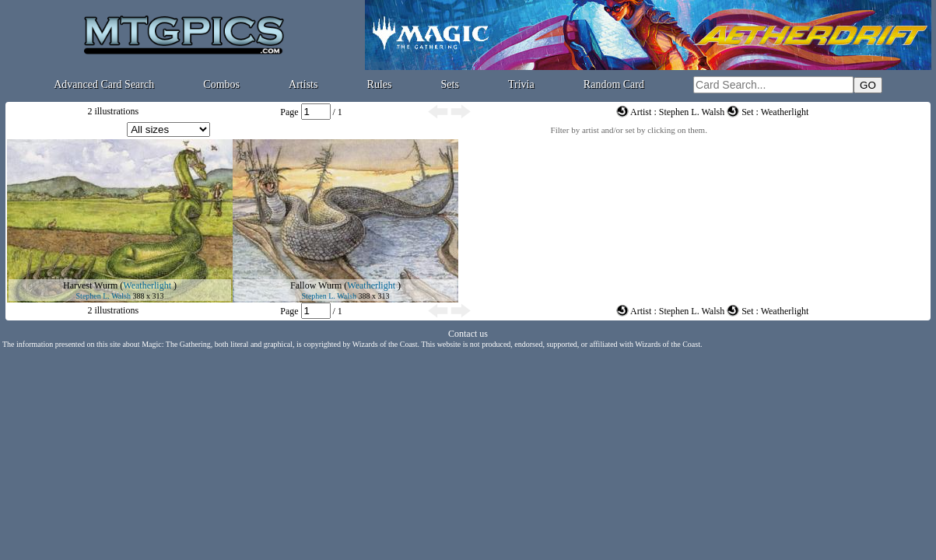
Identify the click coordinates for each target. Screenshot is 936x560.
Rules (380, 84)
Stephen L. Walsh (103, 296)
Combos (221, 84)
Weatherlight (147, 285)
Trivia (521, 84)
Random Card (614, 84)
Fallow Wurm (316, 285)
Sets (450, 84)
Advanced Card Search (104, 84)
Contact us (468, 334)
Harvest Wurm (90, 285)
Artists (303, 84)
